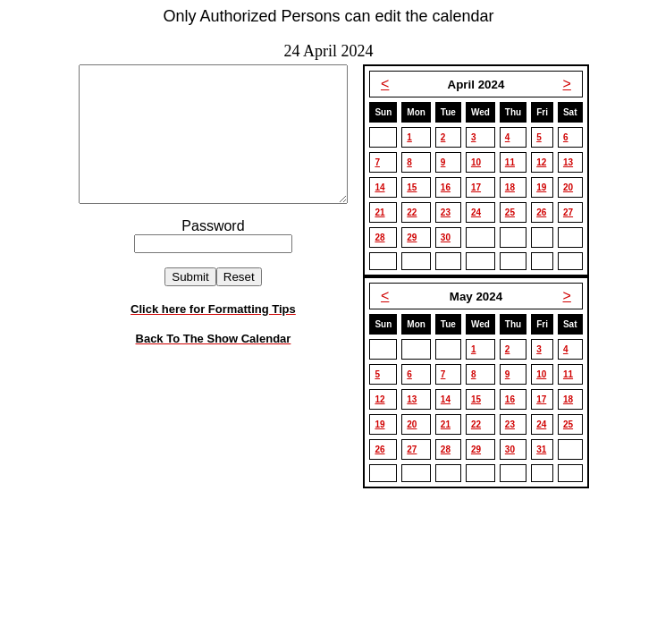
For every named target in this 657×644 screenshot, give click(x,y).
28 (385, 237)
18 (515, 187)
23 (451, 212)
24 (481, 212)
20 (573, 187)
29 (417, 237)
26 (547, 212)
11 (515, 162)
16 (451, 187)
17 (481, 187)
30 (451, 237)
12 (547, 162)
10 (481, 162)
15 (417, 187)
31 (547, 449)
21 (385, 212)
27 (573, 212)
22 (417, 212)
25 (515, 212)
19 (547, 187)
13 (573, 162)
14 (385, 187)
